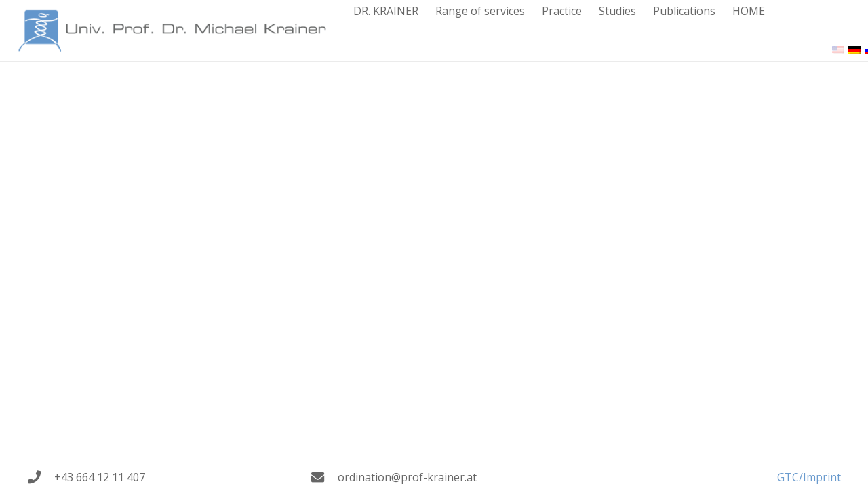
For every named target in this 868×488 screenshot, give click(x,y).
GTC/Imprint (809, 477)
